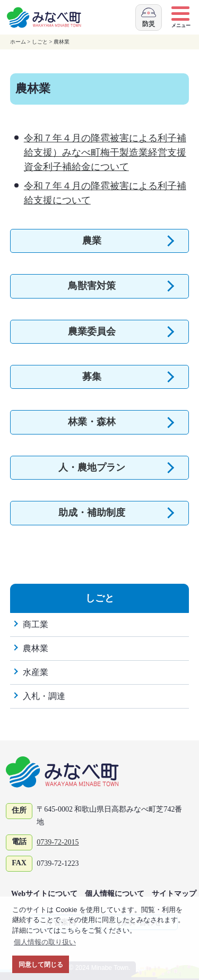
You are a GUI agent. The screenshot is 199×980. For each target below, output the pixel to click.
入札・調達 (44, 696)
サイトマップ (174, 894)
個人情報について (115, 894)
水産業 (36, 672)
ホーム (18, 42)
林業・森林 (92, 422)
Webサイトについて (44, 894)
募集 (92, 377)
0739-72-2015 (58, 842)
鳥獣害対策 (92, 286)
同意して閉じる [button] (41, 964)
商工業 (36, 624)
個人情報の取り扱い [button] (45, 942)
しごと (40, 42)
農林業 (62, 42)
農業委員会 (92, 331)
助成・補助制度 (92, 513)
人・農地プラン (92, 467)
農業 (92, 241)
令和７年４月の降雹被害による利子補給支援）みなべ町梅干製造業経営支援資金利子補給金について (105, 152)
